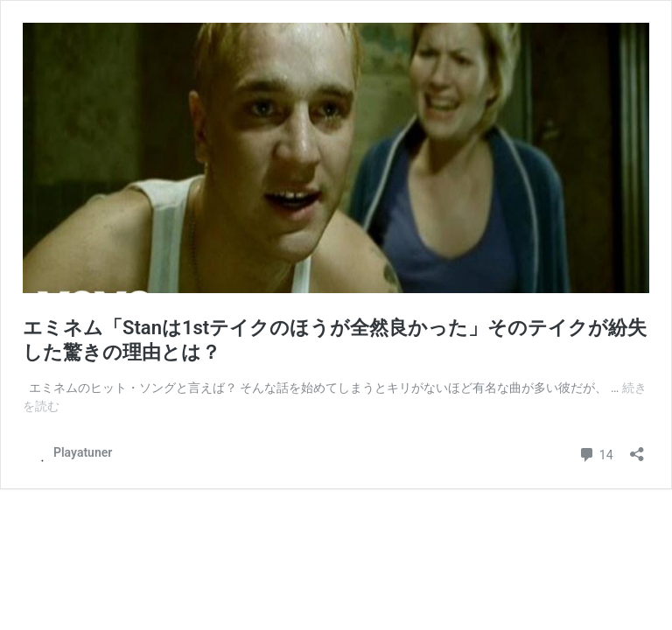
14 (595, 453)
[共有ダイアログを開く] (637, 448)
